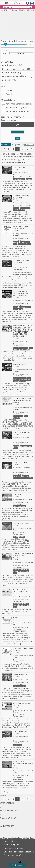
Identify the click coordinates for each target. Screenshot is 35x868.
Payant (9, 94)
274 (17, 865)
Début (4, 53)
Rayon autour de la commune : (15, 41)
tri (18, 145)
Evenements (7, 803)
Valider (17, 139)
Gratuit (9, 90)
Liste (4, 145)
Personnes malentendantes (18, 111)
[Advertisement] (17, 25)
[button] (17, 133)
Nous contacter (11, 841)
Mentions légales (11, 844)
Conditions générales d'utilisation (19, 852)
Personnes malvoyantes (16, 108)
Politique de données (13, 855)
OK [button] (17, 125)
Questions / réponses (13, 848)
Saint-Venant (7, 826)
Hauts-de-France (10, 154)
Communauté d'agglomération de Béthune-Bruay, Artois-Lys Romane (17, 160)
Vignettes (16, 145)
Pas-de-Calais (26, 154)
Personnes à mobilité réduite (19, 104)
